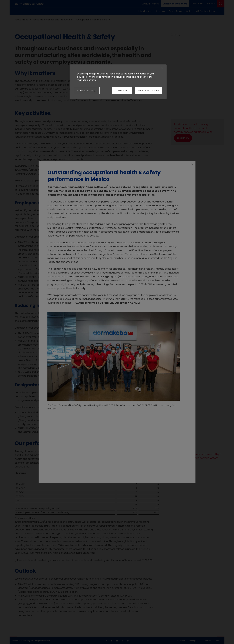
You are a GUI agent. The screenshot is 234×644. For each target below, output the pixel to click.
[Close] (162, 68)
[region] (118, 82)
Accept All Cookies (148, 91)
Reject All (122, 91)
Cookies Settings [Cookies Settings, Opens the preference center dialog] (87, 91)
